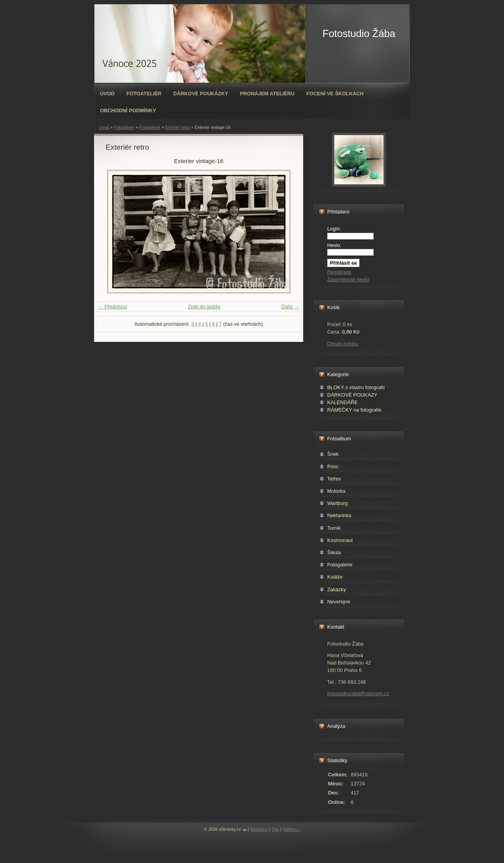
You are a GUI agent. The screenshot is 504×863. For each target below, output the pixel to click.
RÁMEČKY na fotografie (354, 410)
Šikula (334, 552)
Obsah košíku (343, 344)
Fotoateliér (144, 94)
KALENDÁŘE (343, 402)
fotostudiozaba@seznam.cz (358, 693)
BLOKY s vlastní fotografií (356, 387)
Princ (333, 467)
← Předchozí (113, 307)
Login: (334, 229)
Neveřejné (339, 602)
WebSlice (259, 829)
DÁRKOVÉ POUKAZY (352, 395)
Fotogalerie (150, 127)
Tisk (276, 829)
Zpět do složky (204, 307)
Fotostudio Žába (359, 33)
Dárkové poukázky (201, 94)
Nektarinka (339, 515)
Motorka (336, 491)
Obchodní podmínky (128, 110)
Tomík (334, 528)
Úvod (107, 94)
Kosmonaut (340, 540)
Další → (290, 307)
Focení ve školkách (335, 94)
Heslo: (334, 245)
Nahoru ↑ (291, 829)
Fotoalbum (124, 127)
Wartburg (337, 503)
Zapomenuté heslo (348, 279)
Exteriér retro (177, 127)
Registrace (339, 272)
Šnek (333, 454)
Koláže (335, 577)
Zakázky (337, 589)
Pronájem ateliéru (267, 94)
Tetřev (334, 479)
